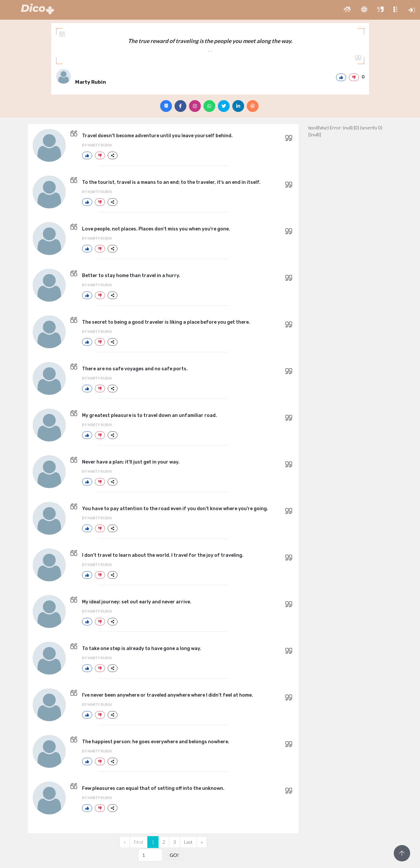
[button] (347, 10)
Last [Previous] (188, 842)
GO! (174, 855)
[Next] (202, 842)
